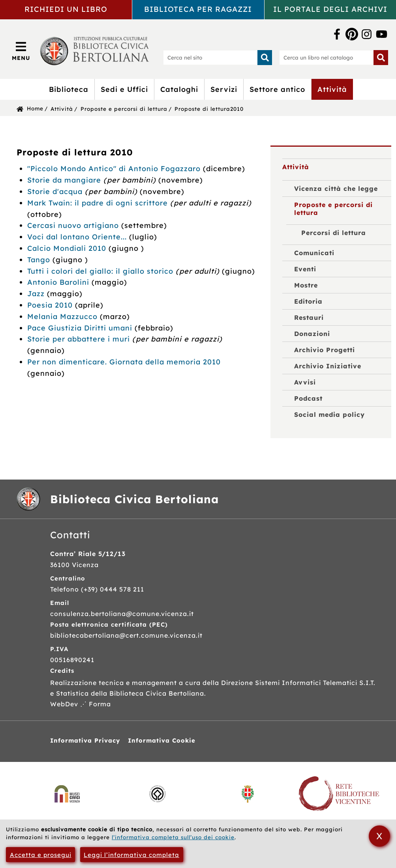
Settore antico (277, 89)
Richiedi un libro (66, 9)
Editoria (308, 301)
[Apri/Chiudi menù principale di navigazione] (21, 51)
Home (35, 108)
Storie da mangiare (65, 180)
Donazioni (312, 334)
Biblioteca (69, 89)
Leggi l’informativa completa (131, 855)
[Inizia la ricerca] (265, 58)
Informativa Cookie (162, 740)
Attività (332, 89)
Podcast (308, 398)
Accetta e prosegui (41, 855)
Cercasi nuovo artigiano (74, 225)
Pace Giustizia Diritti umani (81, 328)
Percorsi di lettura (334, 233)
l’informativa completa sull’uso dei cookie (173, 837)
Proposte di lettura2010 (209, 109)
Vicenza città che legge (336, 189)
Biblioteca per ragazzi (198, 9)
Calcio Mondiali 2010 (67, 248)
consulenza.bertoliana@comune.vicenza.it (122, 614)
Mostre (306, 285)
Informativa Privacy (85, 740)
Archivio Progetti (325, 350)
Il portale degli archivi (330, 9)
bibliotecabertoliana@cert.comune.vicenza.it (126, 635)
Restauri (309, 317)
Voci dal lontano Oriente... (78, 237)
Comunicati (314, 253)
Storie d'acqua (56, 191)
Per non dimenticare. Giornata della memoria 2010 (124, 362)
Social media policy (329, 414)
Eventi (305, 269)
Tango (39, 260)
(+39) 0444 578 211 (113, 589)
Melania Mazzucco (64, 316)
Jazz (36, 294)
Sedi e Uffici (124, 89)
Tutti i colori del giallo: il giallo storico (100, 271)
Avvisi (305, 382)
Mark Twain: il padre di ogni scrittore (98, 203)
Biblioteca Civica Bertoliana (134, 499)
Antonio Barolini (58, 282)
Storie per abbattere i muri (80, 339)
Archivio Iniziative (328, 366)
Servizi (224, 89)
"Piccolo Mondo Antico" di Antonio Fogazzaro (114, 169)
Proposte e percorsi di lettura (124, 109)
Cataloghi (179, 89)
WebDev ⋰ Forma (81, 704)
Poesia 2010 (50, 305)
